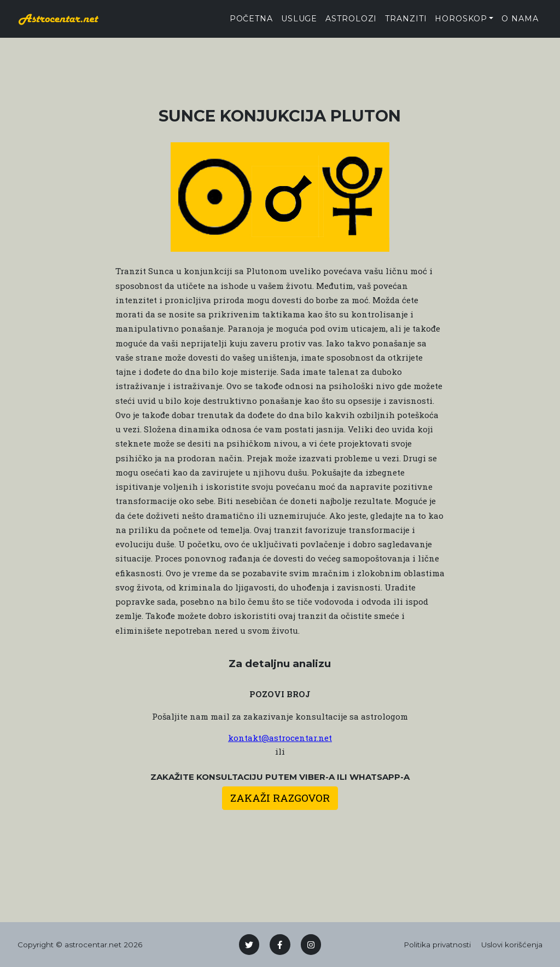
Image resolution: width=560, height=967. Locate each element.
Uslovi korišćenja (512, 945)
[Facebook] (280, 945)
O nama (520, 19)
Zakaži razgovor (280, 798)
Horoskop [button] (461, 19)
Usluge (299, 19)
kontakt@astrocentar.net (280, 738)
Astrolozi (351, 19)
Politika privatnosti (437, 945)
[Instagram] (311, 945)
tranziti (406, 19)
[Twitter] (249, 945)
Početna (251, 19)
